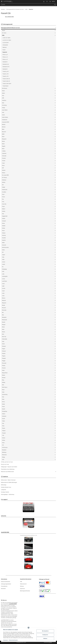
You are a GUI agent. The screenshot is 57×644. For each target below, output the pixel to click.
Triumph (4, 433)
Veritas (4, 440)
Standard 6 (5, 62)
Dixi (3, 185)
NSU (3, 334)
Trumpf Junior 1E (6, 79)
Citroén (4, 161)
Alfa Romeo (5, 88)
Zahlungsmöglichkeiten (6, 584)
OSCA (3, 344)
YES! (3, 460)
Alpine (3, 93)
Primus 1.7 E (5, 59)
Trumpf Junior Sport (7, 84)
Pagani (4, 349)
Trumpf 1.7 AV (6, 74)
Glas (3, 214)
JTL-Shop (50, 642)
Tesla (3, 426)
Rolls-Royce (5, 387)
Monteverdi (4, 320)
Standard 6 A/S (6, 67)
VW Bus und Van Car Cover (7, 462)
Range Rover (5, 373)
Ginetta (4, 211)
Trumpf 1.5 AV (6, 71)
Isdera (3, 250)
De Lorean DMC (5, 175)
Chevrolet (4, 156)
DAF (3, 168)
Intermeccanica (5, 247)
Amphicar (4, 100)
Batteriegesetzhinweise (25, 591)
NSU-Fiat (4, 337)
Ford (3, 202)
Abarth (4, 30)
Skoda (3, 404)
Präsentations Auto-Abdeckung (8, 469)
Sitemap (22, 586)
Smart (3, 407)
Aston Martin (5, 110)
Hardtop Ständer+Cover (6, 487)
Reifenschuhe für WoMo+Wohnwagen (9, 482)
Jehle (3, 259)
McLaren (4, 308)
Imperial (4, 240)
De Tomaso (4, 178)
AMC (3, 98)
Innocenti (4, 245)
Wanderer (4, 450)
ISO (3, 252)
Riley (3, 380)
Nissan (4, 332)
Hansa (3, 223)
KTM (3, 272)
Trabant (4, 431)
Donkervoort (5, 190)
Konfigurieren (45, 635)
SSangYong (5, 411)
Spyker (4, 409)
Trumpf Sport (5, 86)
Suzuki (3, 419)
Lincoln (4, 288)
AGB (21, 582)
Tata (3, 423)
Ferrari (3, 197)
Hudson (4, 233)
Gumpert (4, 221)
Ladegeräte (4, 490)
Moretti (4, 322)
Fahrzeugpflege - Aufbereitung (8, 494)
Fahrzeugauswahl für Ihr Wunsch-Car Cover (10, 28)
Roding (4, 382)
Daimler (4, 170)
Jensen (4, 262)
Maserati (4, 300)
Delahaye (4, 180)
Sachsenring (5, 394)
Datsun (4, 173)
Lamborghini (5, 276)
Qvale (3, 370)
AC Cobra (4, 33)
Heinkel (4, 226)
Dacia (3, 165)
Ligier (3, 286)
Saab (3, 392)
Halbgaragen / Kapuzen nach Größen (9, 467)
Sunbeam (4, 416)
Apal (3, 103)
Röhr (3, 385)
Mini (3, 315)
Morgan (4, 325)
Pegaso (4, 356)
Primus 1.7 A (5, 57)
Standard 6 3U (6, 64)
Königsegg (4, 269)
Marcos (4, 298)
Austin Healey (5, 117)
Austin (3, 115)
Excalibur (4, 192)
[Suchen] (27, 5)
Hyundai (4, 238)
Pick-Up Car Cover (5, 464)
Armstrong (4, 105)
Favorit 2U (5, 52)
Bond (3, 137)
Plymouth (4, 363)
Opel (3, 341)
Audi (3, 112)
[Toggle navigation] (2, 1)
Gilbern (4, 209)
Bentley (4, 125)
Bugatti (4, 146)
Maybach (4, 303)
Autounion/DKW (6, 122)
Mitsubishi (4, 317)
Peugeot (4, 358)
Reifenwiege (4, 485)
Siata (3, 399)
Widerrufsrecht (23, 584)
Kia (3, 267)
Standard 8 (5, 69)
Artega (4, 108)
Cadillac (4, 151)
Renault (4, 378)
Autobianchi (5, 120)
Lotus (3, 296)
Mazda (4, 305)
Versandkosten (4, 586)
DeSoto (4, 182)
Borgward (4, 139)
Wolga (3, 457)
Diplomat (5, 47)
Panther (4, 353)
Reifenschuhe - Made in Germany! (8, 480)
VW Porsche (5, 448)
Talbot (3, 421)
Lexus (3, 284)
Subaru (4, 414)
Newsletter (3, 589)
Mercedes (4, 310)
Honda (3, 228)
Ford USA (4, 204)
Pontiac (4, 366)
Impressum (22, 589)
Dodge (4, 187)
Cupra (3, 163)
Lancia (3, 279)
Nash (3, 329)
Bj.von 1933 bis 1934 (9, 17)
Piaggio (4, 361)
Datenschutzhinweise (6, 582)
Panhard (4, 351)
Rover (3, 390)
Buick (3, 149)
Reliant (4, 375)
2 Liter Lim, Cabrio (6, 38)
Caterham (4, 153)
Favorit (4, 50)
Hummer (4, 235)
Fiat (3, 199)
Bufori (3, 144)
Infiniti (3, 243)
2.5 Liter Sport (6, 43)
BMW (3, 134)
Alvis (3, 96)
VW (3, 445)
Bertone (4, 127)
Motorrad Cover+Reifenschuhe (7, 472)
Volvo (3, 443)
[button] (44, 1)
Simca (3, 402)
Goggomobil (5, 216)
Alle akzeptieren (45, 631)
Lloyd (3, 291)
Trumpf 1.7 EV (6, 76)
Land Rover (4, 281)
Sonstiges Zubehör (5, 492)
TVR (3, 435)
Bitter (3, 129)
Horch (3, 231)
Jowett (4, 264)
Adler (3, 35)
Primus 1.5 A (5, 55)
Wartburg (4, 452)
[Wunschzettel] (47, 1)
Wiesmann (4, 455)
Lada (3, 274)
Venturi (4, 438)
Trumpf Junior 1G (6, 81)
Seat (3, 397)
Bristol (3, 141)
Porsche (4, 368)
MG (3, 313)
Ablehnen (45, 639)
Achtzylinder (5, 45)
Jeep (3, 257)
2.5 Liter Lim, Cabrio (7, 40)
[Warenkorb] (52, 1)
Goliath (4, 219)
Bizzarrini (4, 132)
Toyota (4, 428)
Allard (3, 91)
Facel (3, 194)
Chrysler (4, 158)
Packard (4, 346)
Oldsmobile (5, 339)
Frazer (3, 206)
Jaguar (4, 255)
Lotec (3, 293)
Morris (3, 327)
